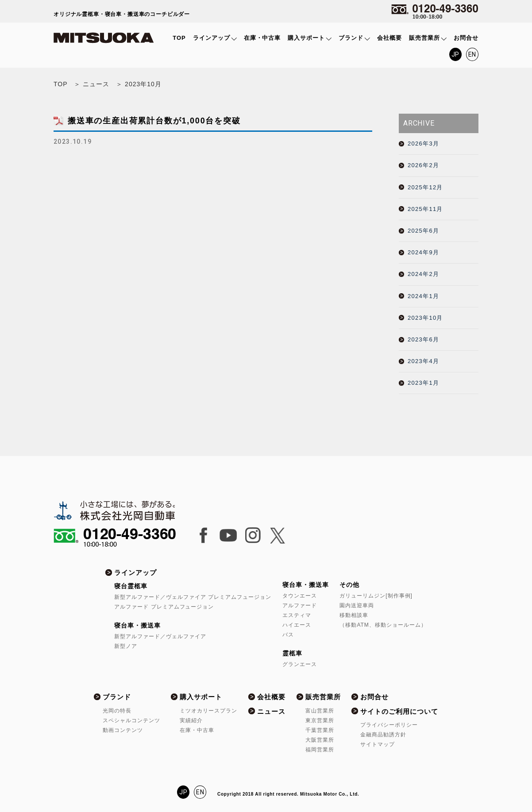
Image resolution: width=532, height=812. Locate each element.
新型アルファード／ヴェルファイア (160, 636)
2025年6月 (423, 231)
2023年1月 (423, 383)
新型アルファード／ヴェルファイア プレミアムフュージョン (193, 597)
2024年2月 (423, 274)
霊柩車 (292, 653)
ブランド (351, 38)
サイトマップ (378, 744)
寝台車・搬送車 (137, 625)
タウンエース (300, 596)
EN (472, 54)
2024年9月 (423, 252)
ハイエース (297, 625)
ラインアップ (212, 38)
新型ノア (126, 646)
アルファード (300, 605)
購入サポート (306, 38)
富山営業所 (320, 711)
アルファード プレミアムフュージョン (164, 607)
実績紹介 (191, 720)
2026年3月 (423, 144)
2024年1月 (423, 296)
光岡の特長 (117, 711)
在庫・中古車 (262, 38)
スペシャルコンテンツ (131, 720)
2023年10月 (425, 318)
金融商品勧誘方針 (383, 735)
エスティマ (297, 615)
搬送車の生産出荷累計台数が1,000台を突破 (154, 121)
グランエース (300, 664)
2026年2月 (423, 165)
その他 (349, 585)
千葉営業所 (320, 730)
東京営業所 (320, 720)
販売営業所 (424, 38)
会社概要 (389, 38)
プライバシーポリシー (389, 725)
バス (288, 635)
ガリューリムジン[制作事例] (376, 596)
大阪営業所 (320, 740)
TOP (179, 38)
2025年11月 (425, 209)
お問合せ (466, 38)
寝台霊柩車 (131, 586)
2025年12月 (425, 187)
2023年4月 (423, 361)
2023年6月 (423, 339)
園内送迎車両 (357, 605)
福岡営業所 (320, 750)
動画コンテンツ (123, 730)
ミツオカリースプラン (208, 711)
